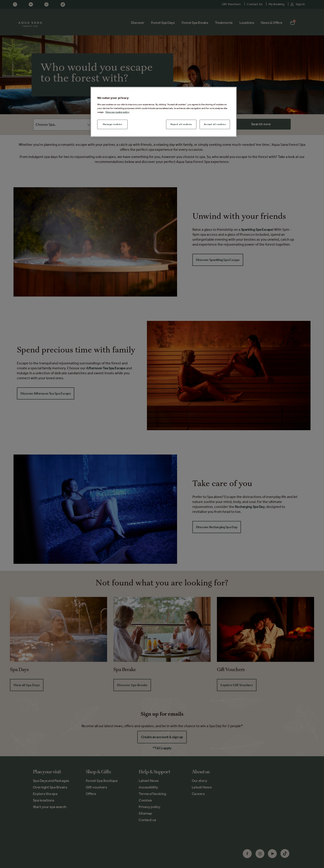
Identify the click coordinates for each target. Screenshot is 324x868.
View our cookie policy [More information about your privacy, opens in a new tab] (117, 112)
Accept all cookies (215, 124)
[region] (164, 112)
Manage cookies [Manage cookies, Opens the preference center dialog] (112, 124)
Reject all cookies (181, 124)
